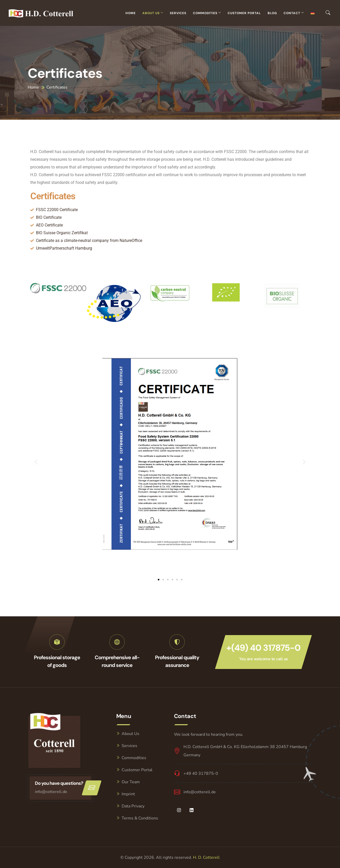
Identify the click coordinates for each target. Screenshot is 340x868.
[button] (36, 462)
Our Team (131, 782)
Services (178, 13)
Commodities (205, 13)
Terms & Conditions (140, 818)
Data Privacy (133, 806)
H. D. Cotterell (206, 857)
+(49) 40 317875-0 (263, 648)
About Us (151, 13)
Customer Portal (244, 13)
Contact (292, 13)
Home (131, 13)
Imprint (128, 794)
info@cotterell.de (51, 792)
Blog (272, 13)
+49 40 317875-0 (201, 773)
